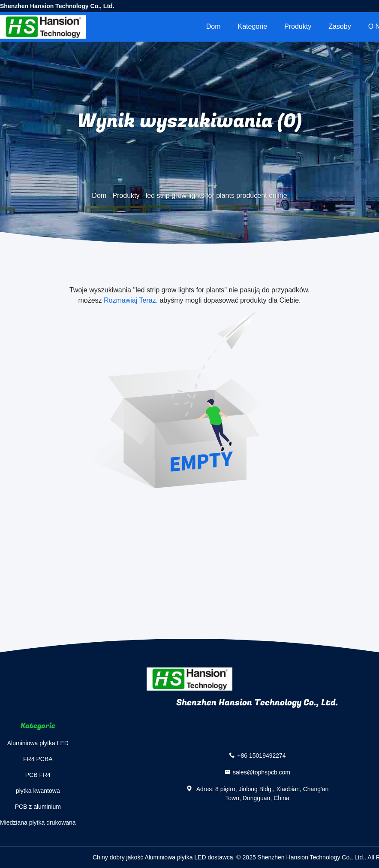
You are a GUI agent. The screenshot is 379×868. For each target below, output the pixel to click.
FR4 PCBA (38, 759)
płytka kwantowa (38, 791)
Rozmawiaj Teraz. (131, 300)
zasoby (340, 26)
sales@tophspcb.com (262, 772)
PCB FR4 (38, 775)
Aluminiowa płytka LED (38, 743)
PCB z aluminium (38, 807)
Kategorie (253, 26)
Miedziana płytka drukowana (38, 822)
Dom (214, 26)
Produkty (298, 26)
